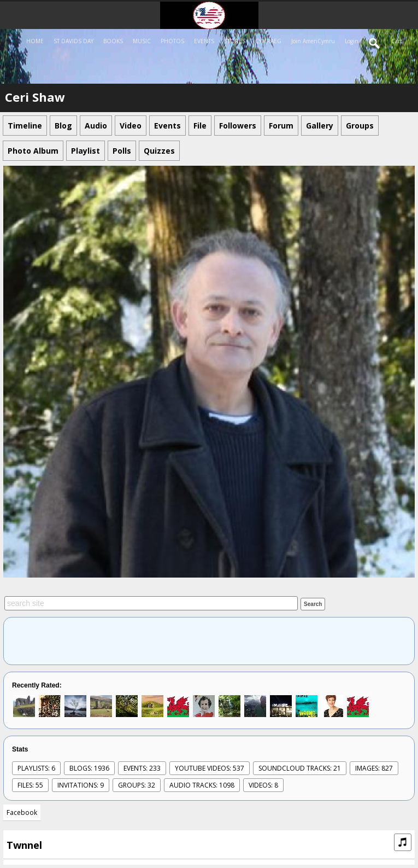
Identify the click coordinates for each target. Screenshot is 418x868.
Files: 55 (30, 785)
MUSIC (142, 41)
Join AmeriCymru (313, 41)
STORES (235, 41)
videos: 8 (263, 785)
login (352, 41)
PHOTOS (172, 41)
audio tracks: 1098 (202, 785)
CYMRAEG (268, 41)
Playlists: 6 (36, 768)
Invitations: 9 (81, 785)
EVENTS (204, 41)
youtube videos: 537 (210, 768)
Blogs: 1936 (89, 768)
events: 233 (142, 768)
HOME (35, 41)
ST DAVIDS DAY (73, 41)
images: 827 (374, 768)
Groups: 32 (137, 785)
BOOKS (113, 41)
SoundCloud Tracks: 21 (300, 768)
